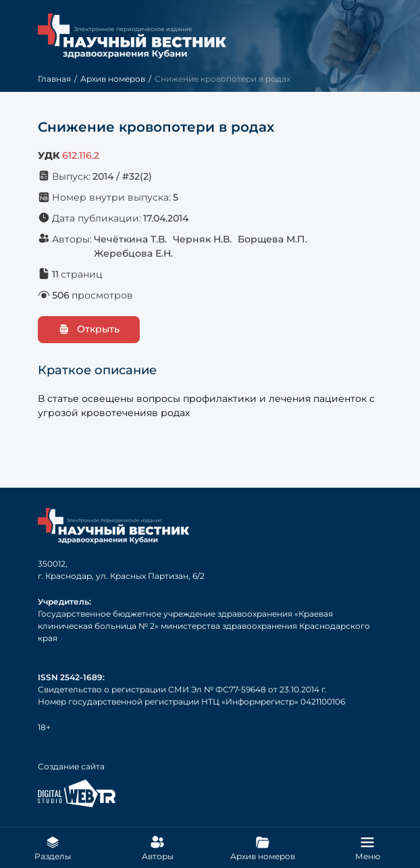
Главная (54, 79)
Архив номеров (113, 79)
